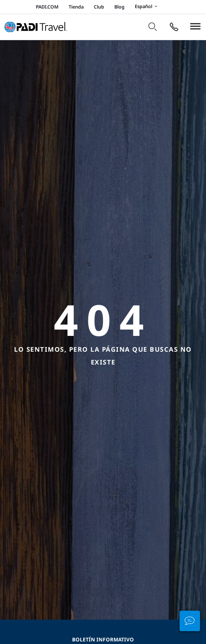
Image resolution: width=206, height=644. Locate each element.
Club (99, 7)
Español (147, 7)
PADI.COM (47, 7)
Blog (119, 7)
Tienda (76, 7)
